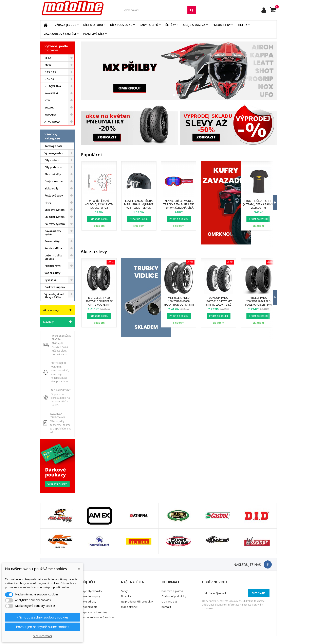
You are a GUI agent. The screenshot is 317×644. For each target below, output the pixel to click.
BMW (48, 65)
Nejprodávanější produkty (137, 601)
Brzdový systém (54, 210)
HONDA (49, 79)
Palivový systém (55, 224)
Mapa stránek (130, 607)
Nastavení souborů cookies (98, 617)
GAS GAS (50, 72)
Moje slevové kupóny (94, 612)
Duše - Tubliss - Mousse (54, 257)
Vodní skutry (52, 273)
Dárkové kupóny (55, 287)
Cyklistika (51, 280)
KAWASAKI (51, 93)
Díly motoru (93, 25)
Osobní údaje (89, 607)
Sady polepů (149, 25)
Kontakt (166, 607)
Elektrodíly (51, 188)
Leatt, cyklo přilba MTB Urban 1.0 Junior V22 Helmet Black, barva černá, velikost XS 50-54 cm (139, 208)
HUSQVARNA (53, 86)
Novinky (48, 322)
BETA (48, 58)
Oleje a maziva (194, 25)
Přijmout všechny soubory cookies (43, 617)
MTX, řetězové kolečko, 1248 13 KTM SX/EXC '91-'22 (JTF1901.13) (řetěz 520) (99, 206)
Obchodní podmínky (174, 596)
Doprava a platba (172, 591)
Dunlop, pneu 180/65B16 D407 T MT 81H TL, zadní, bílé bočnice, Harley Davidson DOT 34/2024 (219, 305)
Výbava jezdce (65, 25)
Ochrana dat (169, 601)
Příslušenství (53, 266)
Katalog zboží (53, 146)
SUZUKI (49, 107)
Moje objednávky (91, 591)
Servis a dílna (53, 248)
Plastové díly (94, 34)
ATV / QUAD (52, 122)
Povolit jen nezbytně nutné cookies (43, 627)
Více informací (43, 636)
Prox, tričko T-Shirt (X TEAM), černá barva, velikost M (258, 204)
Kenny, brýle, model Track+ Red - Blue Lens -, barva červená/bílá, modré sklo (179, 206)
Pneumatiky (222, 25)
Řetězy (171, 25)
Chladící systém (54, 217)
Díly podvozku (121, 25)
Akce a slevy (51, 310)
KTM (47, 100)
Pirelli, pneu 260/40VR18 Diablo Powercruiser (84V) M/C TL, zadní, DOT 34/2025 (258, 305)
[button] (272, 203)
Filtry (243, 25)
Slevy (124, 591)
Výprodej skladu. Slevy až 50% (55, 296)
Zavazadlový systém (60, 34)
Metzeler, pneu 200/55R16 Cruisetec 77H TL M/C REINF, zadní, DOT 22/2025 (99, 303)
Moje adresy (89, 601)
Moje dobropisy (90, 596)
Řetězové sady (54, 196)
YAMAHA (50, 115)
